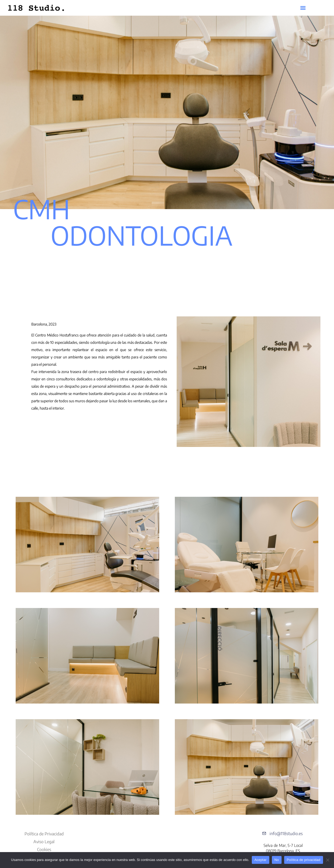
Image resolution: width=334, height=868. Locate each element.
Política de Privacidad (44, 834)
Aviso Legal (44, 842)
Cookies (44, 849)
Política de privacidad (304, 860)
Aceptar (261, 860)
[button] (303, 8)
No (277, 860)
